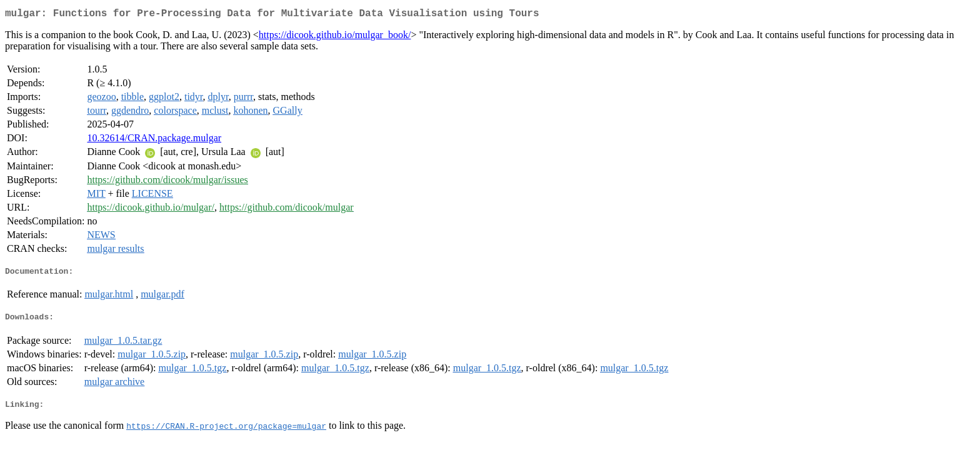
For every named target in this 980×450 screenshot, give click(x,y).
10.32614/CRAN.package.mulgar (154, 140)
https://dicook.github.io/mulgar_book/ (335, 37)
